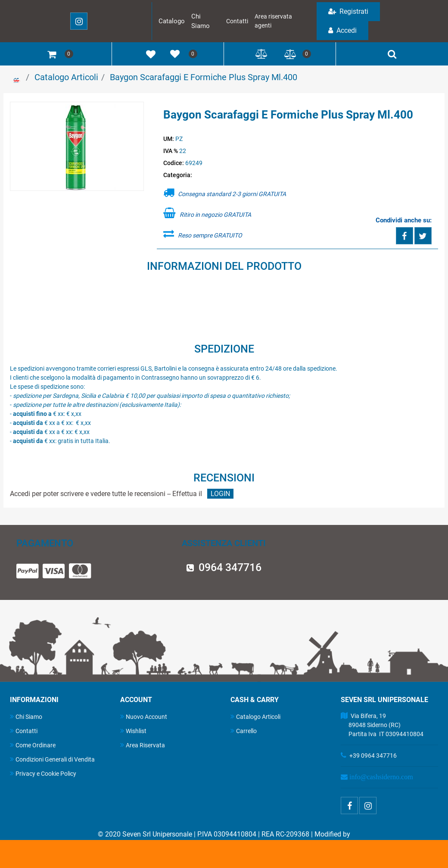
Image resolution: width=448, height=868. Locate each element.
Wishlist (133, 731)
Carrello (244, 731)
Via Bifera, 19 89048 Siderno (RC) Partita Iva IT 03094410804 (382, 725)
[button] (77, 147)
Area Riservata (143, 745)
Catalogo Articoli (66, 77)
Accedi (342, 30)
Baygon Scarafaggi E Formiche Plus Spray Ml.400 (204, 77)
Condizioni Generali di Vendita (52, 759)
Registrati (348, 11)
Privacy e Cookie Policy (43, 773)
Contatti (237, 21)
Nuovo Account (144, 717)
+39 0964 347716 (373, 756)
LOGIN (220, 494)
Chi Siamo (26, 717)
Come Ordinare (33, 745)
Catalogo (172, 21)
